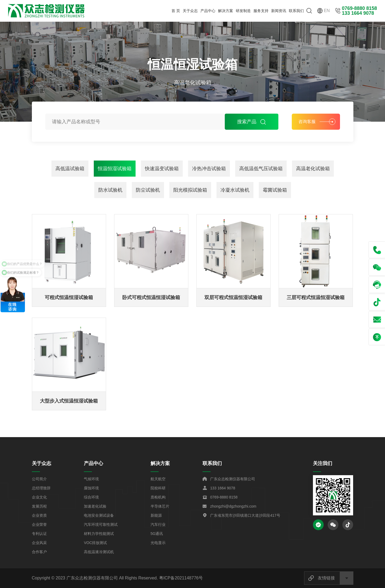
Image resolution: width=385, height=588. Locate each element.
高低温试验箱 (70, 169)
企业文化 (39, 497)
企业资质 (39, 515)
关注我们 (323, 463)
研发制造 (243, 11)
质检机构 (158, 497)
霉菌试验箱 (275, 190)
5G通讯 (157, 534)
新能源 (156, 515)
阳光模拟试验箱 (190, 190)
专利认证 (39, 534)
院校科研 (158, 488)
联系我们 (296, 11)
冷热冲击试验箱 (209, 169)
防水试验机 (110, 190)
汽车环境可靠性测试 (101, 524)
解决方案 (226, 11)
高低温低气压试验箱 (261, 169)
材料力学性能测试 (99, 534)
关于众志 (190, 11)
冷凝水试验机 (235, 190)
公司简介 (39, 479)
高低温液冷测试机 (99, 552)
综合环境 (91, 497)
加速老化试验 (95, 506)
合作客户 (39, 552)
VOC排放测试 (95, 543)
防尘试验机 (148, 190)
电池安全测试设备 (99, 515)
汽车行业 (158, 524)
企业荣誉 (39, 524)
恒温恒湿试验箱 (115, 169)
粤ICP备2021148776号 (181, 578)
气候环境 (91, 479)
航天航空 (158, 479)
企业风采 (39, 543)
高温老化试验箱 (313, 169)
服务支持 (261, 11)
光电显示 (158, 543)
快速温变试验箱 (162, 169)
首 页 (176, 11)
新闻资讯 (279, 11)
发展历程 (39, 506)
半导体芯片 (160, 506)
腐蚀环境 (91, 488)
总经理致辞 (41, 488)
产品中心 (208, 11)
